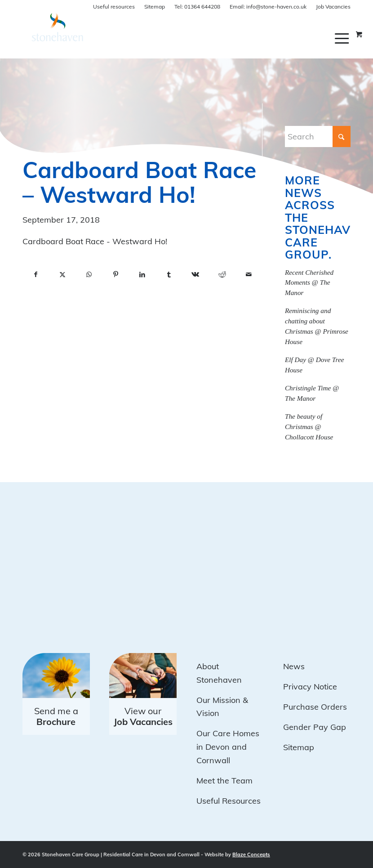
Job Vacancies (333, 7)
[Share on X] (62, 275)
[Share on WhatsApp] (89, 275)
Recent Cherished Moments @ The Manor (309, 283)
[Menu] (343, 38)
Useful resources (114, 7)
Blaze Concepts (251, 855)
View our (143, 716)
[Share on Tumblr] (169, 275)
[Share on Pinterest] (116, 275)
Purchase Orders (315, 707)
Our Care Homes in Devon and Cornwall (228, 747)
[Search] (318, 136)
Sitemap (155, 7)
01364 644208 (197, 7)
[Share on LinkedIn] (142, 275)
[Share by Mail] (249, 275)
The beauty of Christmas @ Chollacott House (309, 427)
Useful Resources (229, 801)
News (294, 666)
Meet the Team (224, 781)
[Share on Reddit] (222, 275)
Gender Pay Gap (315, 727)
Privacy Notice (310, 687)
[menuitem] (343, 38)
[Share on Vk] (195, 275)
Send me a (56, 716)
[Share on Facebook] (36, 275)
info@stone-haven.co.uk (268, 7)
